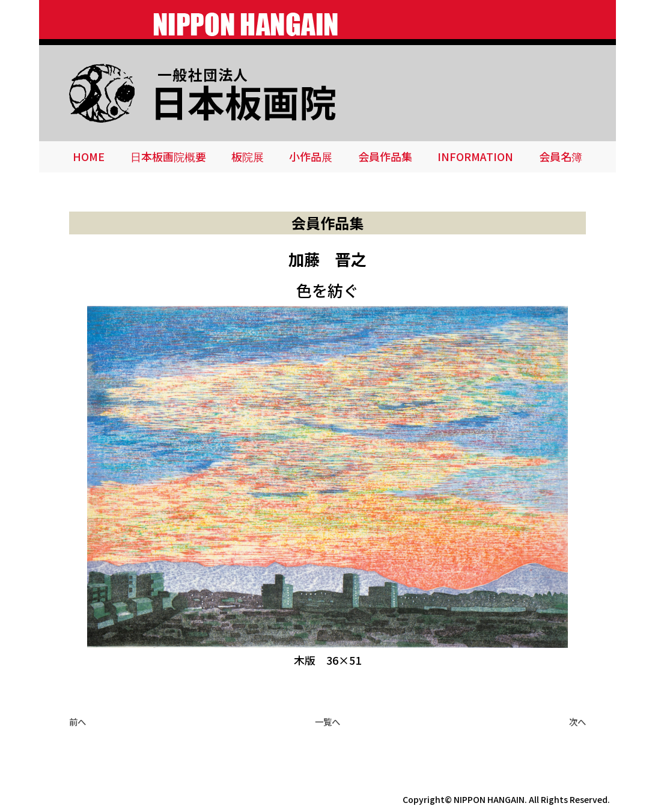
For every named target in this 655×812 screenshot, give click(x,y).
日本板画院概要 (168, 156)
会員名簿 (561, 156)
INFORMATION (475, 156)
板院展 (248, 156)
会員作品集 (385, 156)
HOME (89, 156)
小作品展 (311, 156)
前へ (78, 722)
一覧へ (327, 722)
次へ (577, 722)
